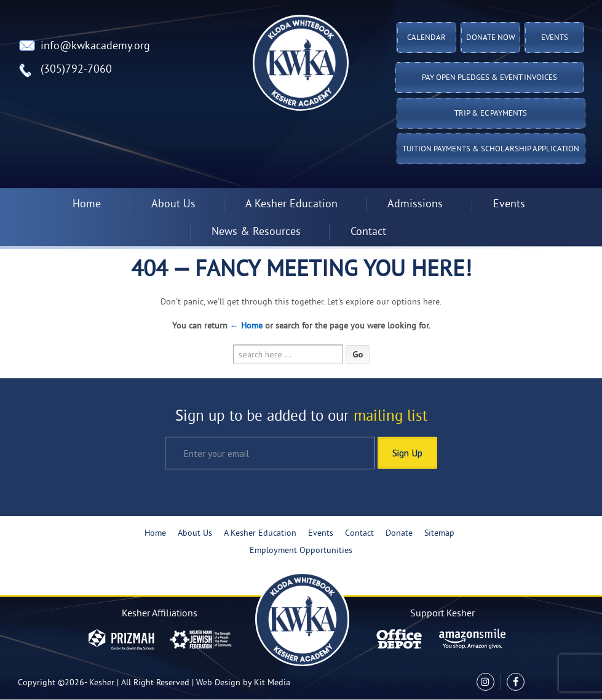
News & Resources (256, 232)
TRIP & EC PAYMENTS (491, 114)
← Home (246, 326)
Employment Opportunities (301, 551)
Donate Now (491, 38)
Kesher (102, 683)
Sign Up (407, 453)
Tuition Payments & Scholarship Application (491, 149)
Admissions (415, 205)
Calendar (426, 38)
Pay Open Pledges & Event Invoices (489, 78)
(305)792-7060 (76, 70)
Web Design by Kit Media (243, 683)
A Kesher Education (291, 205)
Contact (368, 232)
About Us (173, 205)
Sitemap (439, 534)
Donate (399, 534)
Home (87, 205)
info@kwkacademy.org (95, 46)
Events (555, 38)
